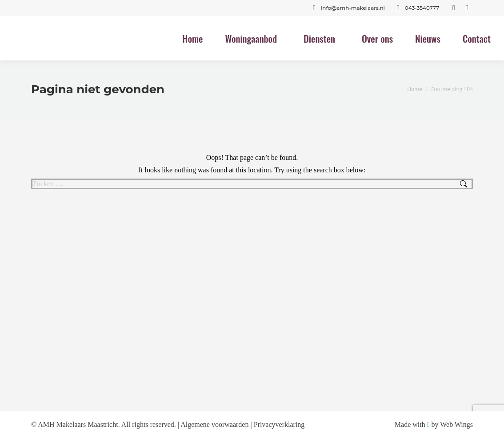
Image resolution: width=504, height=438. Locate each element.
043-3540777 (416, 8)
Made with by (417, 424)
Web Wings (456, 424)
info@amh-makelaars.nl (347, 8)
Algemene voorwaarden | (217, 424)
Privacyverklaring (279, 424)
